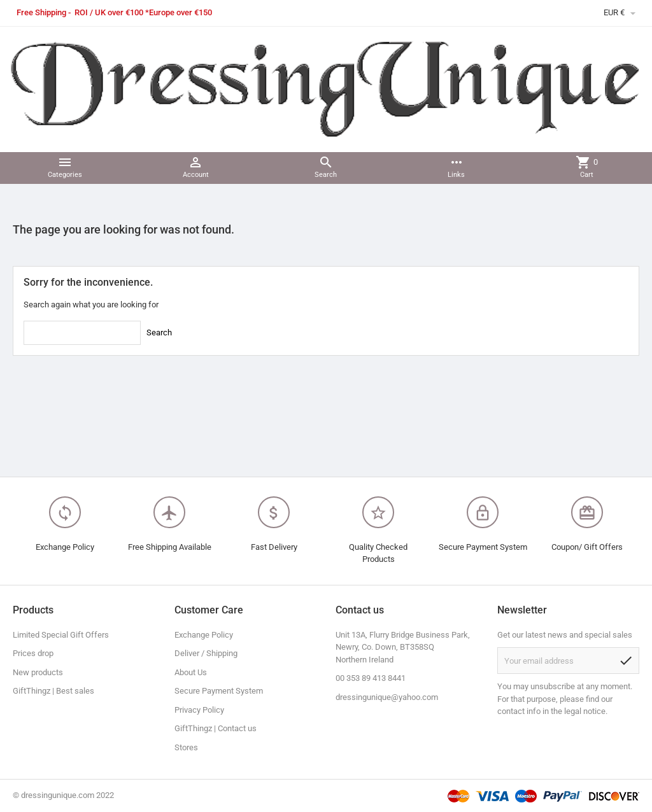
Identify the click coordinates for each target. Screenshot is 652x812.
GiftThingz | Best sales (53, 691)
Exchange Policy (204, 635)
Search (159, 332)
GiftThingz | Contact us (216, 728)
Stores (186, 747)
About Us (191, 672)
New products (38, 672)
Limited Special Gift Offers (61, 635)
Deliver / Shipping (206, 653)
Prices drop (33, 653)
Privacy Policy (199, 710)
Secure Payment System (219, 691)
